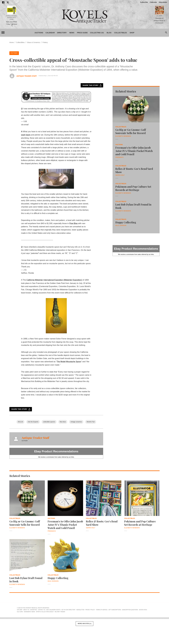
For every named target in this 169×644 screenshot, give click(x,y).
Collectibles (120, 33)
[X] (8, 2)
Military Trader (60, 612)
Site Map (20, 610)
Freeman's (119, 157)
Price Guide (82, 33)
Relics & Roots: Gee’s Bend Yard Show (134, 170)
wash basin (26, 135)
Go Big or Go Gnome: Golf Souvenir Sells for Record (131, 131)
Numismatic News (29, 612)
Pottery (45, 42)
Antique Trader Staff (27, 76)
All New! (159, 16)
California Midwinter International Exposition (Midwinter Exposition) (54, 280)
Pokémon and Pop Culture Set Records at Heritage (133, 188)
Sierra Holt (120, 175)
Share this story (92, 85)
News (72, 33)
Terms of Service (102, 610)
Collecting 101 (97, 33)
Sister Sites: (143, 610)
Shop (132, 33)
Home (12, 42)
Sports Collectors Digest (45, 612)
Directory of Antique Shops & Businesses (159, 21)
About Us (26, 610)
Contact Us (42, 610)
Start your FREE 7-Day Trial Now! (12, 23)
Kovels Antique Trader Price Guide (12, 18)
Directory (62, 33)
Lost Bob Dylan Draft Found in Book (133, 206)
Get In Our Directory (68, 610)
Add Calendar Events (53, 610)
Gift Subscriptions (115, 610)
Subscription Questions (130, 610)
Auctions (39, 33)
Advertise (34, 610)
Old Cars (20, 612)
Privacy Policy (90, 610)
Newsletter (163, 2)
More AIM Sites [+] (84, 624)
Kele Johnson (121, 225)
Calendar (153, 2)
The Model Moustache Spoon (69, 362)
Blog (109, 33)
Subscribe (144, 2)
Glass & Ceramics (34, 42)
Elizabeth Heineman (123, 136)
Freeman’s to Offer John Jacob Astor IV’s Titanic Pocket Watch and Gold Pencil (134, 151)
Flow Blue (74, 223)
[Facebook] (3, 2)
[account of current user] (3, 32)
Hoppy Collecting (126, 222)
